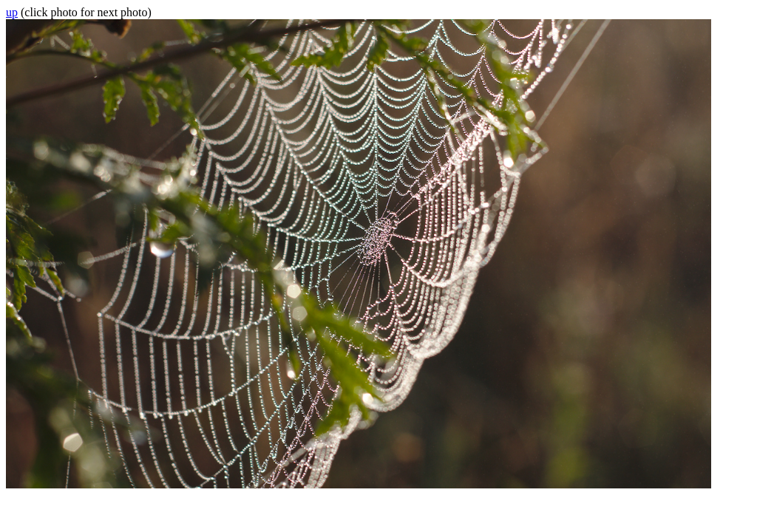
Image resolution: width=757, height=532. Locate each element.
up (12, 12)
